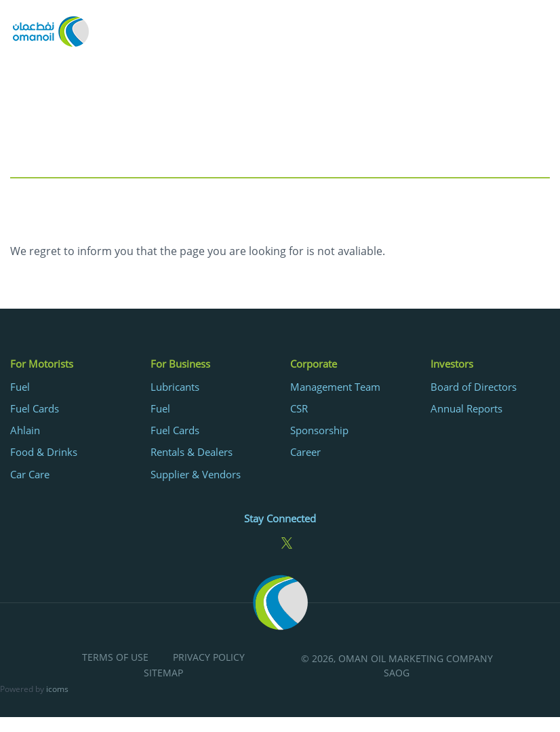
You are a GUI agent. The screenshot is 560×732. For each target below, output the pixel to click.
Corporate (314, 364)
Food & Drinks (44, 452)
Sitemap (163, 673)
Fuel (20, 387)
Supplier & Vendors (196, 474)
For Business (180, 364)
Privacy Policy (209, 658)
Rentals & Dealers (192, 452)
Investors (452, 364)
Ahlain (25, 430)
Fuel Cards (35, 408)
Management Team (335, 387)
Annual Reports (466, 408)
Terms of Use (115, 658)
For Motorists (42, 364)
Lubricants (175, 387)
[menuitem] (70, 419)
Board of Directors (474, 387)
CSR (299, 408)
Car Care (30, 474)
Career (305, 452)
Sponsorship (319, 430)
